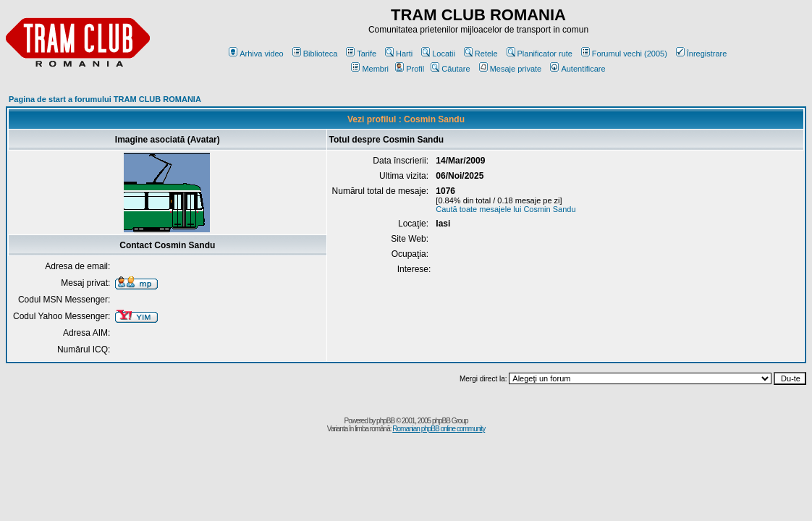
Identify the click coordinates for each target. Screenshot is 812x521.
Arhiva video (256, 54)
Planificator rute (540, 54)
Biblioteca (315, 54)
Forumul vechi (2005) (624, 54)
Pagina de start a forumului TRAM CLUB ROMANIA (105, 99)
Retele (481, 54)
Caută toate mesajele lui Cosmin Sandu (506, 209)
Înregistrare (702, 54)
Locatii (438, 54)
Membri (370, 69)
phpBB (385, 421)
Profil (410, 69)
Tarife (361, 54)
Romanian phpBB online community (439, 429)
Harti (399, 54)
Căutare (450, 69)
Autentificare (578, 69)
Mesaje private (511, 69)
